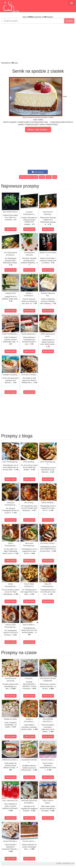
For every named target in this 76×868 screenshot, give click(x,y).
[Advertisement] (38, 43)
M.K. (73, 863)
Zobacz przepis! (11, 229)
